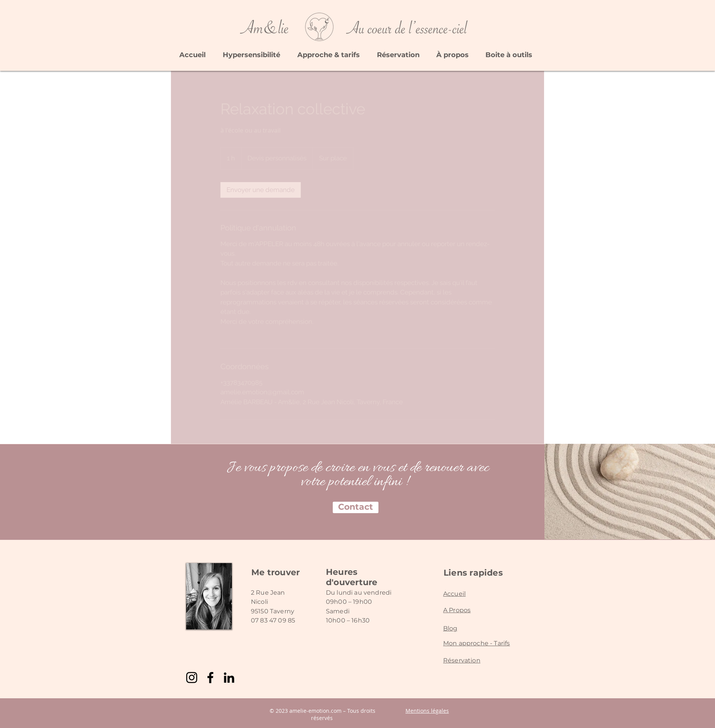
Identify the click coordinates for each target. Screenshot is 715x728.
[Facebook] (210, 678)
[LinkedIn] (229, 678)
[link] (261, 190)
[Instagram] (192, 678)
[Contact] (356, 507)
